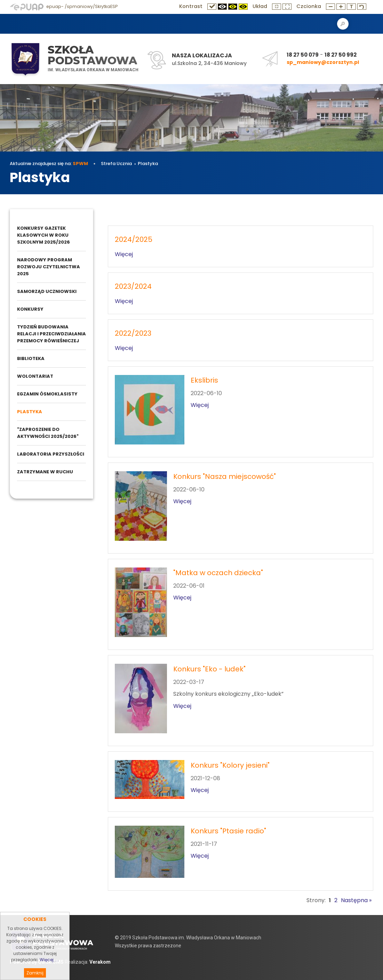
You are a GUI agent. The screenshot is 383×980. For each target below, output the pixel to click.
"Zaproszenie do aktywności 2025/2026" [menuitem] (48, 433)
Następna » (356, 900)
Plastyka (148, 164)
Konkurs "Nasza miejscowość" (225, 476)
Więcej (124, 254)
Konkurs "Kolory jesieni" (230, 765)
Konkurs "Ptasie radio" (228, 831)
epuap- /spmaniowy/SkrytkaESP (64, 6)
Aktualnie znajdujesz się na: (49, 164)
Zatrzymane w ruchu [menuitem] (45, 472)
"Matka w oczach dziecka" (218, 573)
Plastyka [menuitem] (30, 412)
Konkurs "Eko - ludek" (209, 669)
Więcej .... (49, 970)
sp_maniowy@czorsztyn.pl (323, 62)
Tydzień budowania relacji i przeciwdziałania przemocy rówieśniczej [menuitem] (51, 334)
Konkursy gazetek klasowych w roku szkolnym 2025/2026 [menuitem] (43, 235)
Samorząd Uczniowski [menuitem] (47, 291)
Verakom (100, 962)
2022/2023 (133, 333)
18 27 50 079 (303, 55)
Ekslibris (204, 380)
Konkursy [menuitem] (30, 309)
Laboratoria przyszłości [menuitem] (51, 454)
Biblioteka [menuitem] (31, 358)
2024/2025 (134, 239)
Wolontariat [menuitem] (35, 376)
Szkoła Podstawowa (92, 55)
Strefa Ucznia (116, 164)
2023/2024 (133, 286)
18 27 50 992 (341, 55)
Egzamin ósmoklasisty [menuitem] (47, 394)
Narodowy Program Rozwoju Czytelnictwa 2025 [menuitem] (49, 267)
